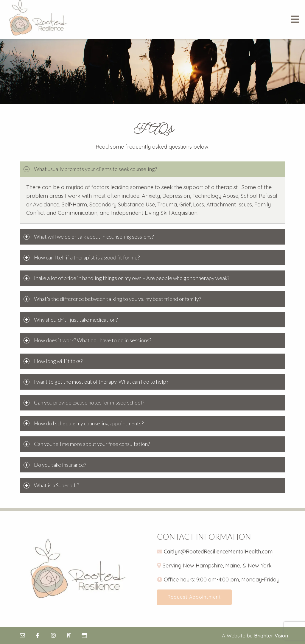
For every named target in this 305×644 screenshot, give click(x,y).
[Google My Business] (84, 636)
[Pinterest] (69, 636)
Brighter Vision (271, 636)
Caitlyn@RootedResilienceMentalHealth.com (218, 552)
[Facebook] (38, 636)
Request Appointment (195, 597)
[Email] (22, 636)
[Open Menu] (295, 19)
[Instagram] (53, 636)
